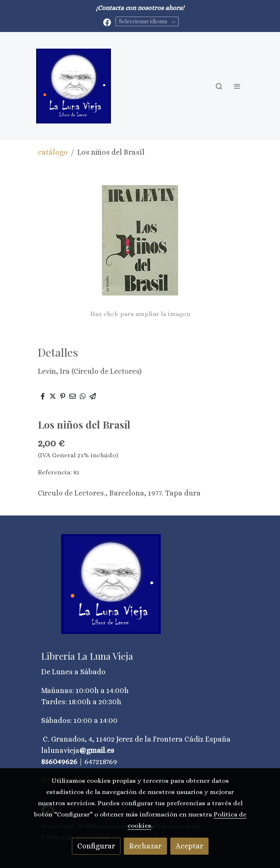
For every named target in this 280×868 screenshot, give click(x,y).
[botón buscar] (219, 86)
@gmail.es (97, 750)
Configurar (96, 846)
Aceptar (189, 846)
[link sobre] (140, 589)
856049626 (59, 762)
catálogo (53, 152)
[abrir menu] (237, 86)
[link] (74, 86)
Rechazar (145, 846)
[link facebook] (107, 22)
